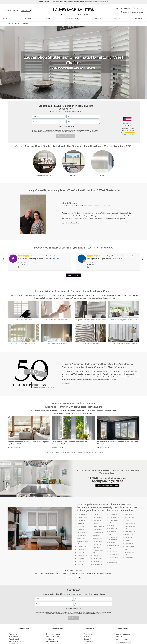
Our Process (50, 639)
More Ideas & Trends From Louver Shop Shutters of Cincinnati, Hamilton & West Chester (73, 452)
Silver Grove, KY (130, 523)
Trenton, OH (129, 535)
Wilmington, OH (131, 558)
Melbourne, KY (114, 517)
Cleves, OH (81, 552)
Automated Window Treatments (57, 320)
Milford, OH (113, 526)
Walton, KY (129, 541)
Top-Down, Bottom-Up (17, 641)
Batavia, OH (81, 523)
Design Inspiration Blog (11, 10)
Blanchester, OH (82, 532)
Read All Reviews (73, 275)
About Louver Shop (53, 636)
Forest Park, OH (98, 526)
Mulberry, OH (114, 543)
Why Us (118, 19)
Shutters (8, 19)
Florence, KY (97, 523)
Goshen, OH (97, 535)
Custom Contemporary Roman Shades (124, 320)
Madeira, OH (97, 564)
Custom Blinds (90, 628)
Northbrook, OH (115, 563)
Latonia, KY (97, 555)
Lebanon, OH (97, 558)
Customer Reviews (53, 641)
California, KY (82, 538)
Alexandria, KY (82, 517)
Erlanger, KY (97, 514)
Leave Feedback (89, 641)
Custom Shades (57, 628)
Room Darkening (15, 639)
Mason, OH (113, 514)
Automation (13, 634)
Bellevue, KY (81, 526)
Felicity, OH (97, 520)
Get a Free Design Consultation (107, 486)
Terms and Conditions (47, 131)
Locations (17, 24)
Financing (97, 19)
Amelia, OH (81, 520)
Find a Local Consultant (54, 634)
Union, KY (128, 538)
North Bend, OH (114, 554)
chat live (65, 594)
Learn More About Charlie (72, 223)
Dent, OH (80, 564)
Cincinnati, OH (82, 547)
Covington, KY (82, 558)
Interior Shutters (45, 176)
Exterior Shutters (122, 628)
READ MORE (66, 384)
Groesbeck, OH (98, 538)
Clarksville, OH (82, 549)
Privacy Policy (58, 131)
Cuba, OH (80, 561)
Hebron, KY (97, 547)
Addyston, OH (82, 514)
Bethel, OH (81, 529)
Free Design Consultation (97, 2)
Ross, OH (128, 520)
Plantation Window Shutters (23, 320)
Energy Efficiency (15, 636)
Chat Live (67, 111)
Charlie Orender (70, 203)
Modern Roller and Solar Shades (57, 343)
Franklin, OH (97, 529)
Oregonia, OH (130, 514)
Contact (139, 19)
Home (9, 24)
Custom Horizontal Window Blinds (23, 343)
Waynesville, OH (131, 544)
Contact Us (88, 639)
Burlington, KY (82, 535)
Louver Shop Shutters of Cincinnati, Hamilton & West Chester (91, 206)
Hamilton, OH (98, 541)
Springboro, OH (130, 532)
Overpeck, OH (130, 517)
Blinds (50, 19)
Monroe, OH (113, 529)
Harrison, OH (98, 544)
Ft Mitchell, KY (98, 532)
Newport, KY (113, 551)
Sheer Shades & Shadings (90, 343)
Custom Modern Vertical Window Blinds (124, 343)
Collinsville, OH (82, 555)
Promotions (88, 634)
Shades (29, 19)
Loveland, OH (98, 561)
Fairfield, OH (97, 517)
